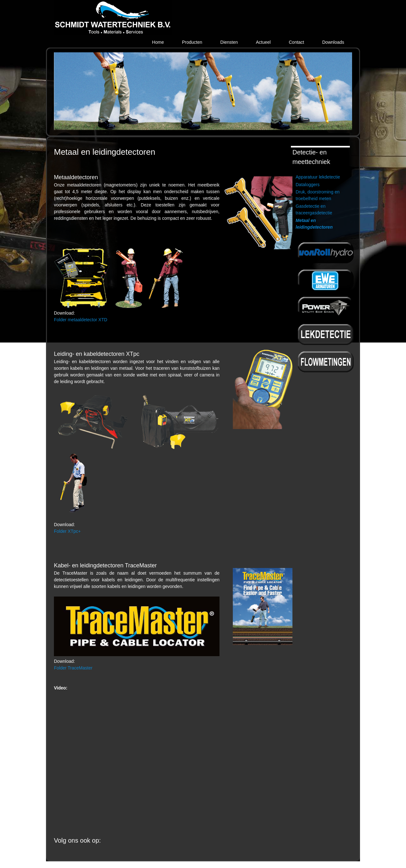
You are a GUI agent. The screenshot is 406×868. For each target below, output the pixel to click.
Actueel (263, 42)
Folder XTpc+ (67, 531)
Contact (296, 42)
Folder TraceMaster (73, 668)
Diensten (229, 42)
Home (158, 42)
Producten (192, 42)
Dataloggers (308, 185)
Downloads (333, 42)
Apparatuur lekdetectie (318, 177)
